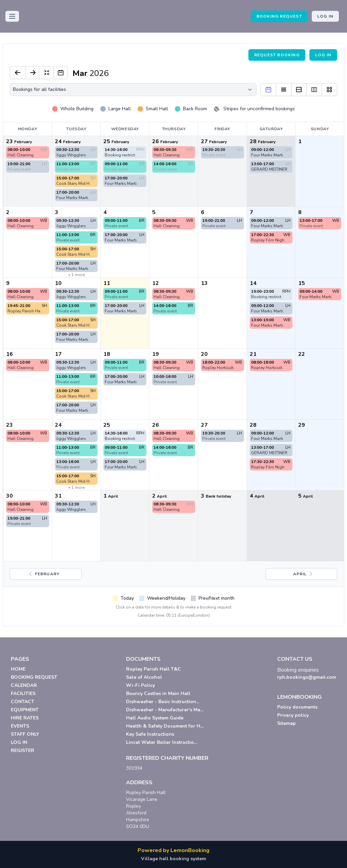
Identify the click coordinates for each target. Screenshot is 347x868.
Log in (325, 16)
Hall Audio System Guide (155, 718)
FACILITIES (23, 693)
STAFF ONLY (25, 734)
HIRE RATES (25, 718)
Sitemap (287, 723)
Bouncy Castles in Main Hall (158, 693)
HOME (18, 669)
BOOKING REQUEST (279, 16)
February (44, 574)
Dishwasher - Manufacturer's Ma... (165, 710)
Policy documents (297, 707)
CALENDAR (24, 685)
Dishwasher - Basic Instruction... (163, 702)
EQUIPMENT (25, 710)
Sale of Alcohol (144, 677)
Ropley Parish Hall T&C (154, 669)
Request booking (277, 55)
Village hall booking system (173, 859)
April (303, 574)
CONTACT (23, 702)
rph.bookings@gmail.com (307, 677)
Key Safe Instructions (150, 734)
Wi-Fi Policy (140, 685)
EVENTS (20, 726)
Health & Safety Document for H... (165, 726)
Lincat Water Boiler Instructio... (161, 742)
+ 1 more (76, 275)
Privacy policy (293, 715)
